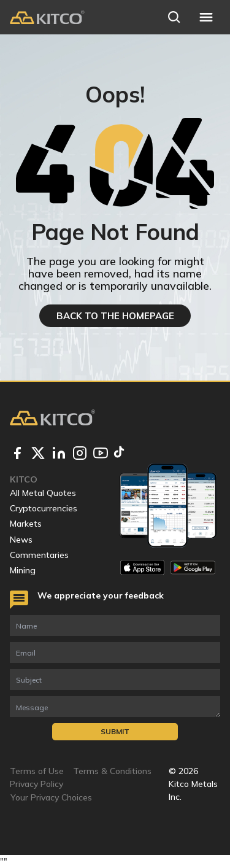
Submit (115, 731)
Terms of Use (37, 771)
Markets (26, 524)
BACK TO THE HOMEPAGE (115, 316)
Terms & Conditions (112, 771)
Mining (23, 570)
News (21, 540)
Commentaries (39, 555)
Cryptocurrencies (44, 508)
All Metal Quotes (43, 493)
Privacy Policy (36, 784)
